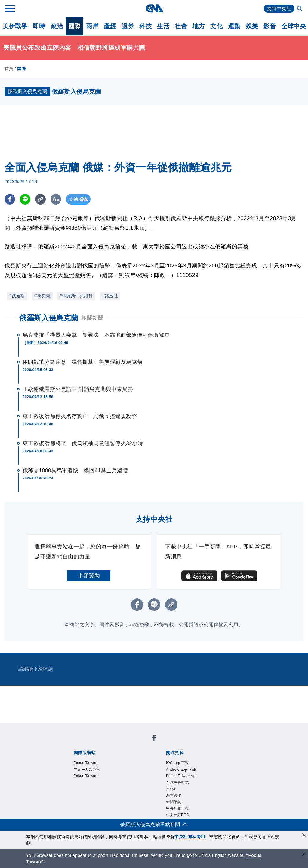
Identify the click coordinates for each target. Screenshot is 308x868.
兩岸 (92, 26)
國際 (74, 26)
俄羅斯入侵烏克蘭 (49, 318)
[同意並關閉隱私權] (304, 836)
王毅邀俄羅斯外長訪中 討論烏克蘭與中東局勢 (78, 389)
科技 (145, 26)
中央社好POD (178, 815)
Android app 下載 (181, 770)
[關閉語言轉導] (304, 855)
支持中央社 (279, 9)
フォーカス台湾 (87, 770)
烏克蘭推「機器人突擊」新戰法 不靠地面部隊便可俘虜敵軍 (96, 335)
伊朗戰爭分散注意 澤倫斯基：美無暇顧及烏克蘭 (82, 362)
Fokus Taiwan (86, 776)
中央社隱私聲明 (190, 837)
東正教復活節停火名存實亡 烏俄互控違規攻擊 (80, 416)
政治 (57, 26)
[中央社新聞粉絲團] (154, 739)
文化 (216, 26)
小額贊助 (89, 576)
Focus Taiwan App (182, 776)
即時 (39, 26)
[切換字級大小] (56, 199)
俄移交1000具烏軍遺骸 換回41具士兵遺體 (75, 470)
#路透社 (110, 296)
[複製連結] (40, 199)
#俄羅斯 (17, 296)
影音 (270, 26)
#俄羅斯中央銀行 (76, 296)
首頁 (9, 69)
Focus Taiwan (86, 763)
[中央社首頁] (154, 8)
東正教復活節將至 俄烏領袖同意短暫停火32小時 (83, 443)
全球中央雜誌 (177, 782)
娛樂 (252, 26)
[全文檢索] (300, 9)
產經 (110, 26)
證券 (128, 26)
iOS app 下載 (177, 763)
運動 (234, 26)
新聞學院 (174, 802)
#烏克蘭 (42, 296)
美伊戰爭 (15, 26)
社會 (181, 26)
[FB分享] (10, 199)
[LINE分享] (25, 199)
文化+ (171, 789)
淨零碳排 (174, 795)
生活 (163, 26)
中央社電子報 (177, 808)
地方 (199, 26)
